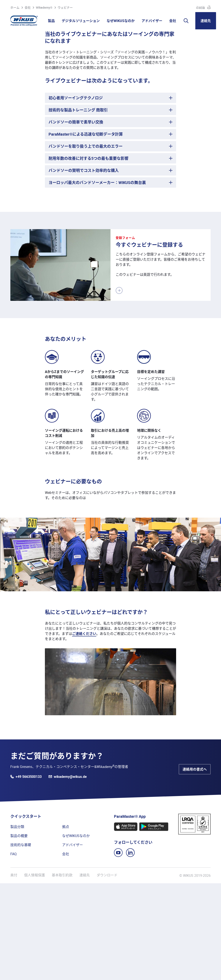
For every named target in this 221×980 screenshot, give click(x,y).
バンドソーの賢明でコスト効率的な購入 (84, 267)
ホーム (15, 104)
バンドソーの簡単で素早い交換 (76, 219)
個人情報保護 (35, 972)
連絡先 (206, 21)
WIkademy (164, 6)
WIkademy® (44, 104)
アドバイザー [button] (152, 21)
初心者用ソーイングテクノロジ (76, 195)
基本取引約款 (62, 972)
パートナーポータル (138, 6)
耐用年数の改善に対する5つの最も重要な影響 (88, 255)
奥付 (14, 972)
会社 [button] (173, 21)
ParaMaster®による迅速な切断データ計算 (86, 231)
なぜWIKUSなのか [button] (121, 21)
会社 (28, 104)
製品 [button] (51, 21)
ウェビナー (65, 104)
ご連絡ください (84, 730)
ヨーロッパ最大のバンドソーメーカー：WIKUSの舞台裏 (97, 279)
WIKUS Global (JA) (202, 6)
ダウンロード (107, 972)
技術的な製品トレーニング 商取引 (78, 207)
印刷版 (200, 104)
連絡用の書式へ (195, 866)
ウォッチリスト (106, 6)
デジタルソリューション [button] (81, 21)
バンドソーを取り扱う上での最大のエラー (86, 243)
